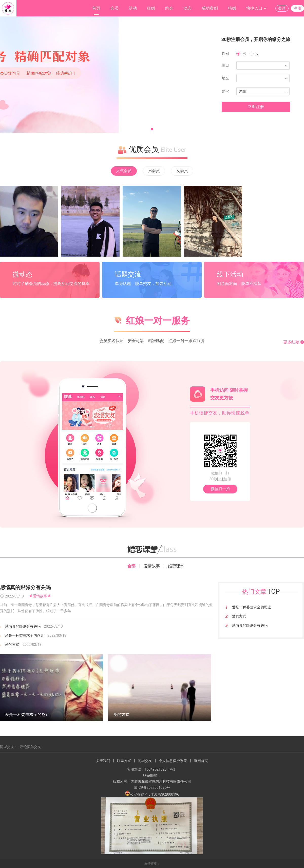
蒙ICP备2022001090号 (152, 788)
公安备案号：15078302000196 (152, 794)
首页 (96, 8)
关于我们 (103, 761)
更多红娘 (294, 342)
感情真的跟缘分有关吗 (25, 587)
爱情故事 (152, 566)
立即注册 (256, 107)
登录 (282, 8)
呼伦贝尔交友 (30, 747)
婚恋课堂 (176, 566)
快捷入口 (256, 8)
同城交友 (145, 761)
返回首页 (201, 761)
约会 (169, 8)
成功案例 (210, 8)
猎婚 (232, 8)
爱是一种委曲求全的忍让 (25, 635)
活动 (133, 8)
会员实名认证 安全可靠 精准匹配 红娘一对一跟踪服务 (152, 341)
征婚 (151, 8)
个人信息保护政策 (173, 761)
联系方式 (124, 761)
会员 (115, 8)
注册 (297, 8)
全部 (131, 566)
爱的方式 (12, 645)
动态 (187, 8)
